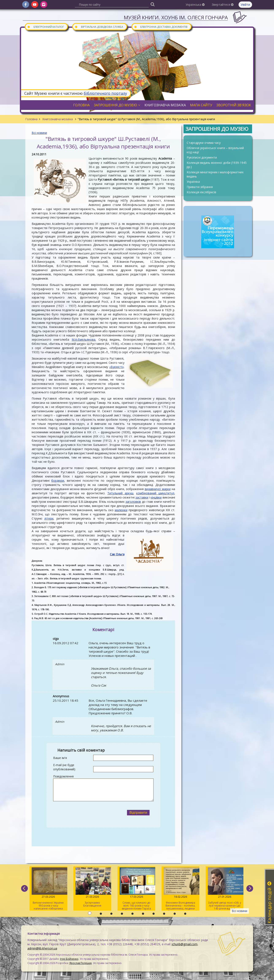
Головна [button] (81, 105)
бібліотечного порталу (105, 93)
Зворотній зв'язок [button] (234, 105)
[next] (250, 888)
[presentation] (88, 813)
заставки (142, 497)
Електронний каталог (46, 27)
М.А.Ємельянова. (84, 339)
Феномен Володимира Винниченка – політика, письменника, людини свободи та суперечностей (180, 889)
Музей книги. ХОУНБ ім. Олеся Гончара (176, 17)
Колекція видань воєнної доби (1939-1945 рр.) (217, 165)
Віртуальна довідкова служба (99, 27)
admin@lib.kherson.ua (42, 948)
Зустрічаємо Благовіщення (92, 887)
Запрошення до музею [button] (117, 105)
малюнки (121, 510)
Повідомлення (63, 776)
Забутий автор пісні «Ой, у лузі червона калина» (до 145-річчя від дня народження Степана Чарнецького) (225, 889)
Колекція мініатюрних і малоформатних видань (215, 174)
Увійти (245, 5)
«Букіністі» (117, 367)
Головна (31, 119)
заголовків (133, 502)
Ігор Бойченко (69, 959)
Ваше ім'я (60, 758)
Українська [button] (195, 5)
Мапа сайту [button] (201, 105)
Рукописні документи (202, 157)
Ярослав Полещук (81, 963)
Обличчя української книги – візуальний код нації (215, 150)
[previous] (24, 888)
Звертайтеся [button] (223, 5)
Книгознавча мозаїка (58, 119)
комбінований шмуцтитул (155, 493)
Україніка (193, 182)
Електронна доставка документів (161, 27)
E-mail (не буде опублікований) (64, 767)
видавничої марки (158, 489)
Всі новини (39, 133)
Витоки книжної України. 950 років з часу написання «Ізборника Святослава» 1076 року (48, 889)
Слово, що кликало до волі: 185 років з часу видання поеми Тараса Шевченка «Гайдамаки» (136, 889)
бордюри (58, 481)
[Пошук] (153, 4)
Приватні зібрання (200, 187)
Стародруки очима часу (204, 143)
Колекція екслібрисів (201, 192)
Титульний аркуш (120, 493)
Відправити (138, 813)
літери (49, 518)
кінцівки (156, 497)
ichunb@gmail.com (185, 944)
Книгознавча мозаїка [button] (165, 105)
